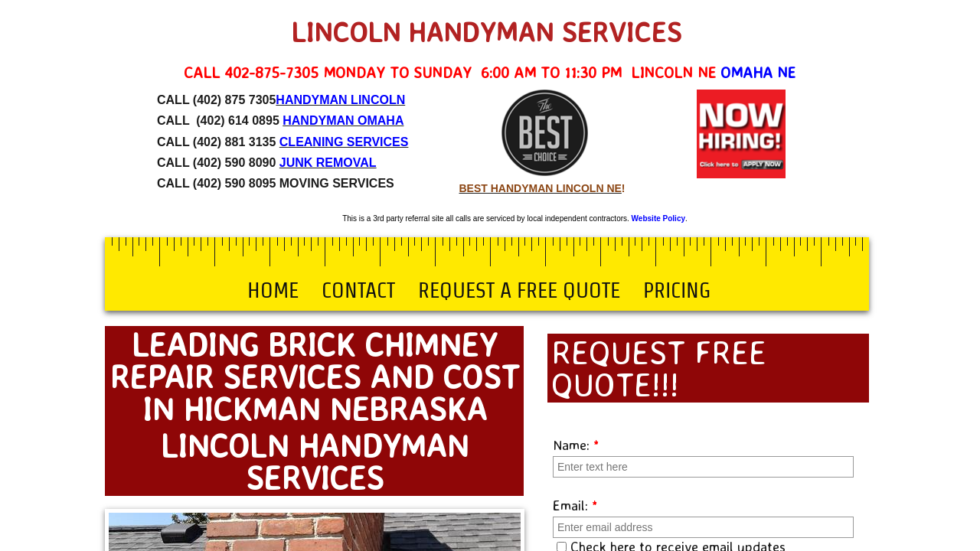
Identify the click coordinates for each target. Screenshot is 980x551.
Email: (575, 505)
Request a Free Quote (519, 290)
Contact (358, 290)
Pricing (677, 290)
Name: (576, 445)
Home (273, 290)
